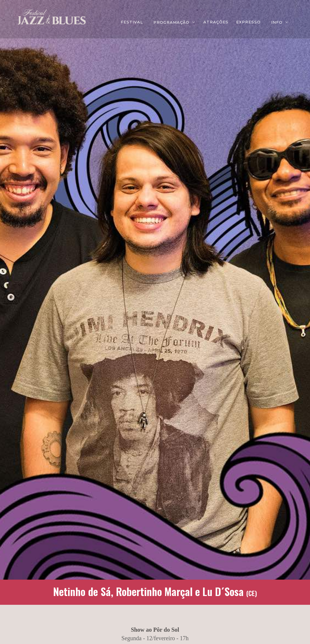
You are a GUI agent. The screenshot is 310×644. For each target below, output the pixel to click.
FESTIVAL (132, 22)
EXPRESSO (248, 22)
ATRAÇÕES (216, 22)
